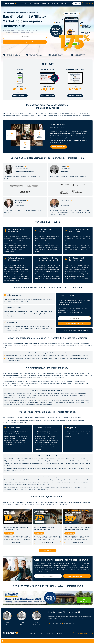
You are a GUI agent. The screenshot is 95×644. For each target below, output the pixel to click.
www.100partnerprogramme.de (24, 172)
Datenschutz (50, 633)
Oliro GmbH (64, 172)
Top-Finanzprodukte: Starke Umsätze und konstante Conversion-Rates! (78, 529)
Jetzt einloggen (83, 331)
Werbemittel (46, 3)
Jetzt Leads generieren (75, 96)
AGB (41, 633)
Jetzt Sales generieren (20, 96)
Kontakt (60, 633)
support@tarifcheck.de (69, 623)
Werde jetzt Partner (59, 147)
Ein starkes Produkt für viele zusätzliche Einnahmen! (44, 529)
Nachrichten (55, 3)
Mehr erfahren (17, 543)
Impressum (33, 633)
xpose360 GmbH (20, 206)
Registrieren (87, 4)
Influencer (28, 3)
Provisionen (36, 3)
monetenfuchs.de (66, 206)
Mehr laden (48, 550)
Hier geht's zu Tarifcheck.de (83, 633)
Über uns (63, 3)
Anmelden (77, 4)
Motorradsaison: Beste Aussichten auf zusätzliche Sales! (16, 529)
